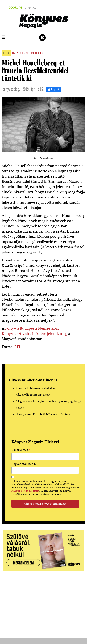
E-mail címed (21, 450)
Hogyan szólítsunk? (24, 464)
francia (16, 54)
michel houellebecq (33, 54)
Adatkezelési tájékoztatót (25, 491)
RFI (17, 347)
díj (22, 54)
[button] (4, 37)
